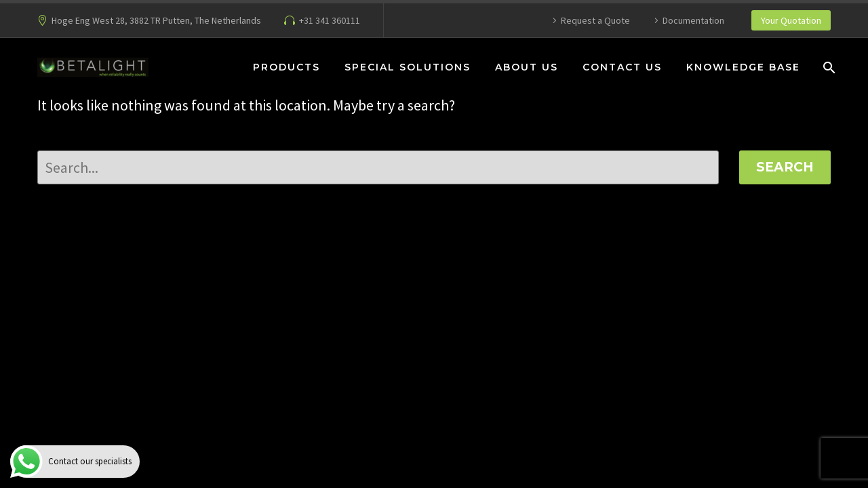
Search (785, 167)
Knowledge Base (743, 67)
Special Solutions (408, 67)
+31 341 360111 (330, 20)
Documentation (693, 20)
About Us (527, 67)
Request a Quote (595, 20)
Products (287, 67)
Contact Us (622, 67)
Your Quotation (791, 20)
